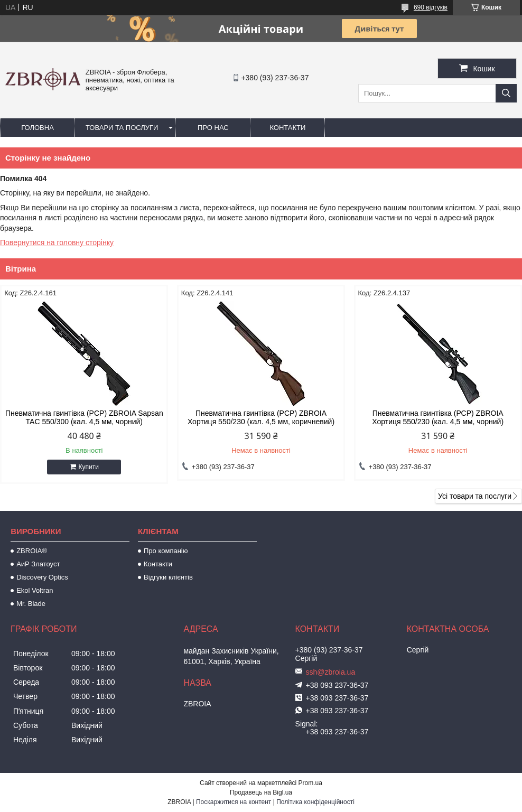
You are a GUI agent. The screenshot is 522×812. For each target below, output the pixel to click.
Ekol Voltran (35, 590)
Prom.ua (310, 783)
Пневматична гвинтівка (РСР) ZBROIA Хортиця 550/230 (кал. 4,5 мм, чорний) (438, 417)
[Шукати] (506, 93)
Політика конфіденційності (315, 802)
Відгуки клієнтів (168, 577)
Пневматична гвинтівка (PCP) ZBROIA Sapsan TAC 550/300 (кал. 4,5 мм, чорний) (84, 417)
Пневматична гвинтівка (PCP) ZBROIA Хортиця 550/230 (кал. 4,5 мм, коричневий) (261, 417)
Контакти (287, 128)
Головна (38, 128)
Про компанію (166, 551)
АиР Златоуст (38, 564)
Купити (89, 467)
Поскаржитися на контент (234, 802)
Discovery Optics (42, 577)
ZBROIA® (32, 551)
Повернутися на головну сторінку (57, 242)
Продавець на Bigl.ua (261, 792)
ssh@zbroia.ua (331, 672)
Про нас (213, 128)
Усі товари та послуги (475, 496)
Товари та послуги (122, 128)
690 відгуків (431, 7)
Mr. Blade (31, 604)
